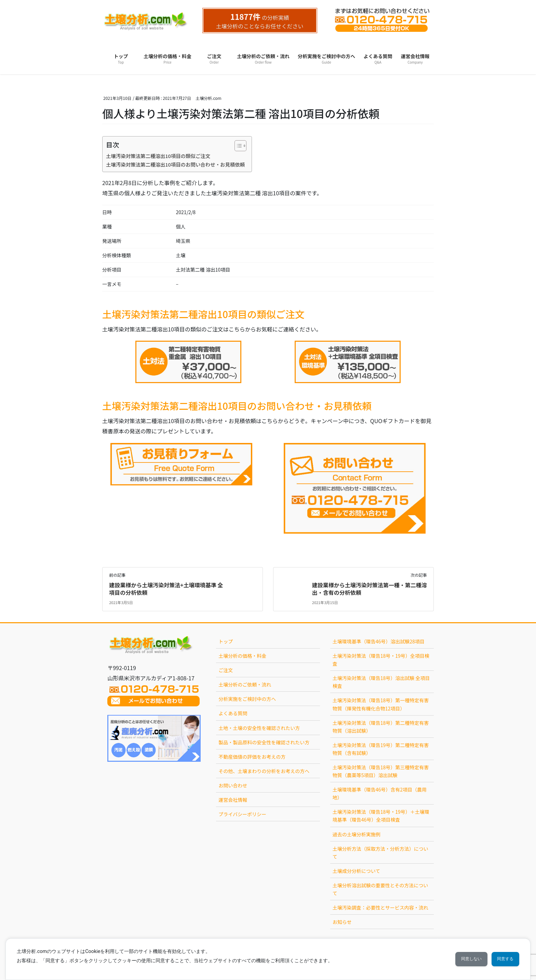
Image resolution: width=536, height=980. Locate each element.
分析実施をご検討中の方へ (247, 699)
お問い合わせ (233, 785)
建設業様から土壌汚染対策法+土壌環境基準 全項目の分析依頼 (166, 589)
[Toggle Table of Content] (237, 146)
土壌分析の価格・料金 (242, 656)
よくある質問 (233, 713)
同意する (501, 959)
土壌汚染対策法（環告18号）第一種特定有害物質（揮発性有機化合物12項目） (381, 704)
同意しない (459, 959)
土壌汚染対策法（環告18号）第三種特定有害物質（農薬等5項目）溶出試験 (381, 771)
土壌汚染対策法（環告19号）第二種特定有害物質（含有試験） (381, 749)
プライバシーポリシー (242, 814)
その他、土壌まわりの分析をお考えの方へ (264, 771)
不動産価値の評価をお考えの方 (252, 757)
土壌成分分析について (357, 871)
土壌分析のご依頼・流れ (245, 684)
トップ (226, 641)
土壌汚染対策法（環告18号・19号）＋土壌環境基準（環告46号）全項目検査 (381, 816)
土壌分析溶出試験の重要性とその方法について (380, 889)
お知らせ (342, 922)
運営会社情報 (233, 800)
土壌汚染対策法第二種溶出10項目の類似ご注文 (158, 156)
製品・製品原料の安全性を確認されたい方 (264, 742)
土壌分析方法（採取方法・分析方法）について (380, 853)
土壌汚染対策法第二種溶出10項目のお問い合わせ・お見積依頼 (175, 164)
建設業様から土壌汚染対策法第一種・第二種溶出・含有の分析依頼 (370, 589)
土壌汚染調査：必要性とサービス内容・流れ (380, 907)
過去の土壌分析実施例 (357, 834)
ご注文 (226, 670)
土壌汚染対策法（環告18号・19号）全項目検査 (381, 660)
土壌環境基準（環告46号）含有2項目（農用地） (380, 793)
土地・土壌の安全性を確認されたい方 (259, 728)
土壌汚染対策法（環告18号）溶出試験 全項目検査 (381, 682)
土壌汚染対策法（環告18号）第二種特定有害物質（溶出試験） (381, 727)
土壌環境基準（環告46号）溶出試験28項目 (379, 641)
